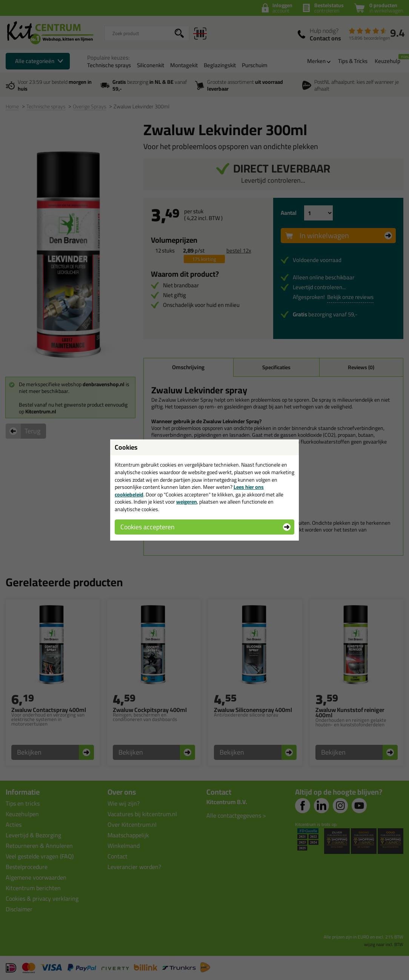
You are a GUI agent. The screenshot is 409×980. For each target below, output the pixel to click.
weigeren (187, 502)
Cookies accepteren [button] (147, 527)
